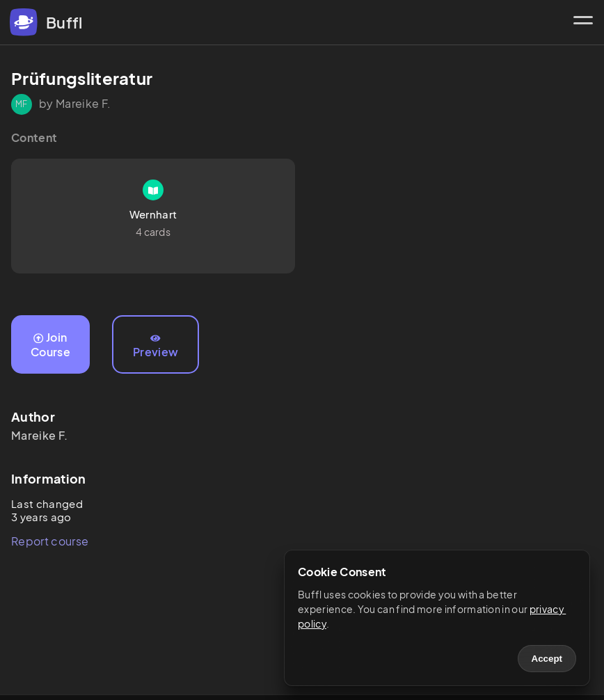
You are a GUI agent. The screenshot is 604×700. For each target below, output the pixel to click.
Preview (156, 347)
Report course (50, 541)
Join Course (50, 344)
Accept (547, 659)
